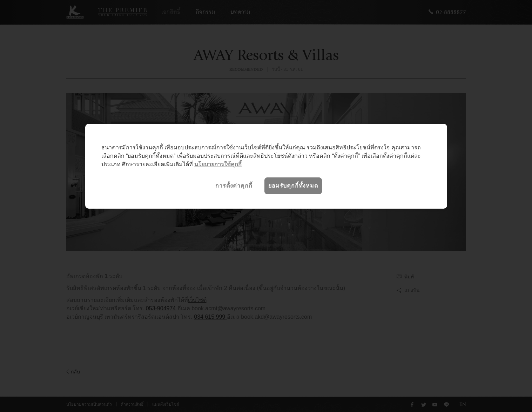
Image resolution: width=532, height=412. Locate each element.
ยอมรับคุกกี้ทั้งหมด (293, 186)
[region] (266, 166)
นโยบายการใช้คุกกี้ (218, 164)
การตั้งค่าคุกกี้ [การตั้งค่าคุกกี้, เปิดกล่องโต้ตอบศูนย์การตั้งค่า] (234, 186)
